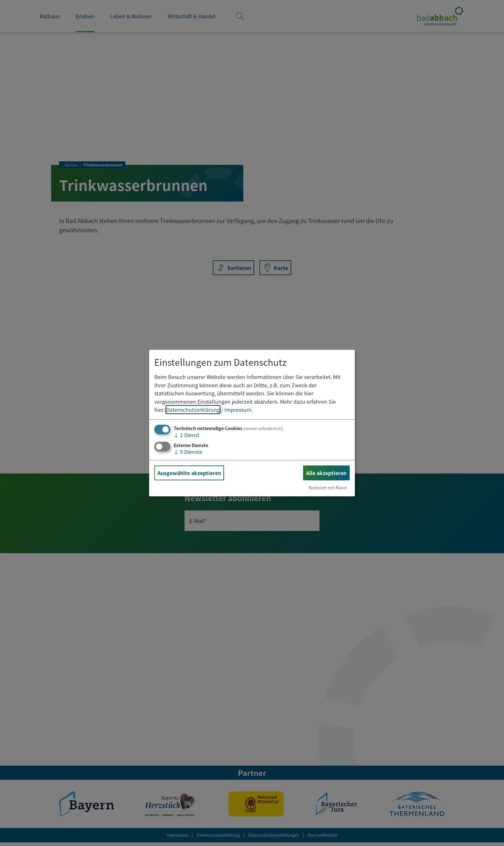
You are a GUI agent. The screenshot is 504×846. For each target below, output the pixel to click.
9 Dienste (188, 452)
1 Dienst (186, 435)
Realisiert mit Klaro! (328, 487)
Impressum (238, 410)
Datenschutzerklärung (193, 410)
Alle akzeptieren (326, 473)
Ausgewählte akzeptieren (189, 473)
